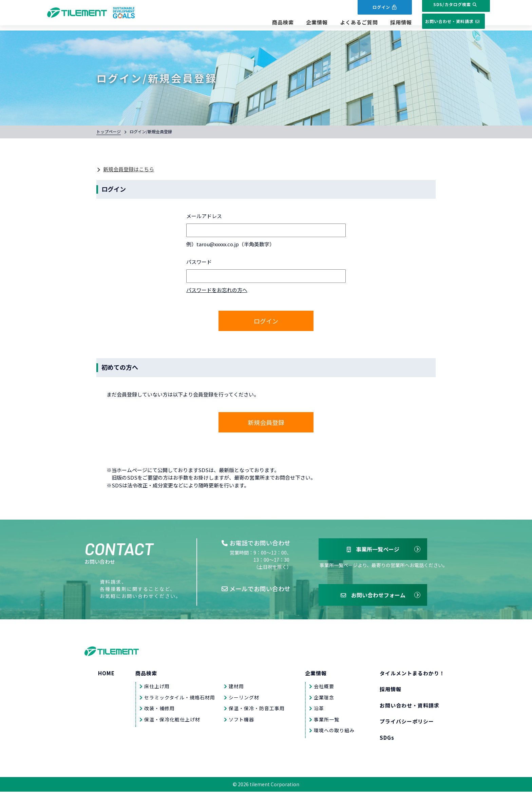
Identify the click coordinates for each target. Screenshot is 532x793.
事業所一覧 (327, 720)
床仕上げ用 (157, 688)
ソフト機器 (241, 720)
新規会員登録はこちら (129, 169)
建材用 (236, 688)
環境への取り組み (334, 732)
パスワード (199, 262)
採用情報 (382, 23)
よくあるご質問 (340, 23)
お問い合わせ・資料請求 (444, 22)
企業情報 (298, 23)
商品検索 (264, 23)
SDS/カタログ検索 (444, 9)
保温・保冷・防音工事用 (257, 710)
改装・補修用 (159, 710)
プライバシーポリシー (407, 723)
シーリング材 (244, 698)
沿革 (319, 710)
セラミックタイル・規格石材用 (180, 698)
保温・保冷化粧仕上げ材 (172, 720)
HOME (106, 674)
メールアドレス (204, 216)
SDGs (387, 739)
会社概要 (324, 688)
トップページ (109, 131)
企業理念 (324, 698)
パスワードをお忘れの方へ (217, 290)
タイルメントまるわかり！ (412, 674)
